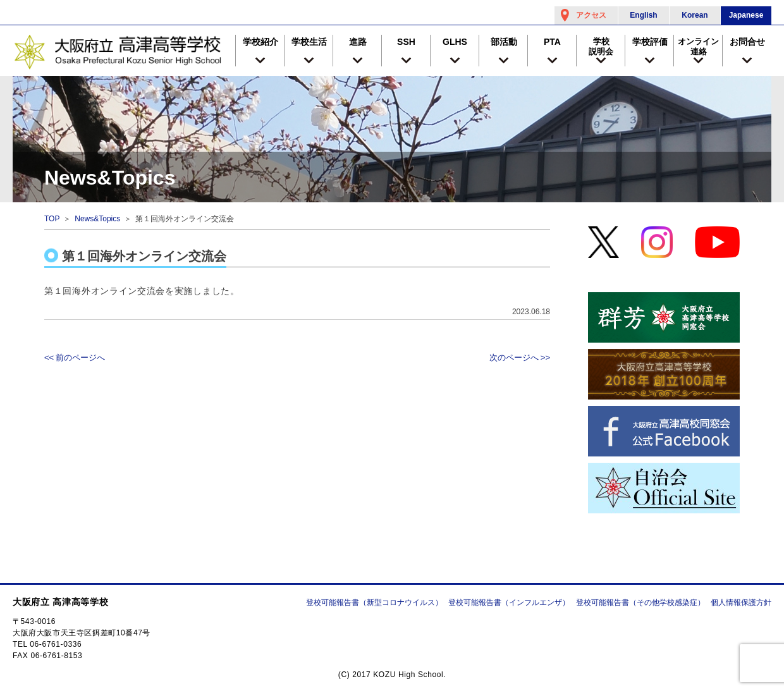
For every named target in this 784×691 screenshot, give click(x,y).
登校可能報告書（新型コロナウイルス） (374, 602)
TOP (52, 219)
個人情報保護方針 (741, 602)
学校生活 (309, 42)
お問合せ (747, 42)
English (643, 15)
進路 (358, 42)
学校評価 (650, 42)
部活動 (504, 42)
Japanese (746, 15)
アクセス (591, 15)
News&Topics (97, 219)
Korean (695, 15)
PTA (552, 42)
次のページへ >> (520, 358)
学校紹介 (260, 42)
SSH (406, 42)
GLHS (455, 42)
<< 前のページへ (75, 358)
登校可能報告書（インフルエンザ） (509, 602)
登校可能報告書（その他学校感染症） (640, 602)
